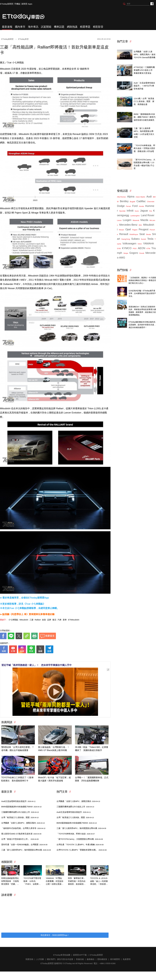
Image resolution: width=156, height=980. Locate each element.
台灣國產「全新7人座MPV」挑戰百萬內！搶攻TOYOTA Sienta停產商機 (145, 54)
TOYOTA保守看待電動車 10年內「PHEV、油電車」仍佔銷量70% (32, 881)
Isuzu (137, 211)
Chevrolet (151, 202)
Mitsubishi (24, 620)
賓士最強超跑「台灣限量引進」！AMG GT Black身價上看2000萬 (54, 749)
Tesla (150, 239)
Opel (128, 229)
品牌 (49, 620)
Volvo (140, 244)
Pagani (135, 230)
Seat (142, 234)
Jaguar (144, 211)
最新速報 (7, 27)
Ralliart (38, 620)
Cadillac (141, 201)
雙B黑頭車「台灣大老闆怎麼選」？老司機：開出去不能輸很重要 (18, 749)
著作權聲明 (115, 959)
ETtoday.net (70, 963)
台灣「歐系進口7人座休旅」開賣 (20, 817)
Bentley (124, 201)
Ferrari (128, 206)
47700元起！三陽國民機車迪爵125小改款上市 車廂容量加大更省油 (144, 70)
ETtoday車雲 (26, 17)
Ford (135, 206)
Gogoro (134, 253)
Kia (151, 211)
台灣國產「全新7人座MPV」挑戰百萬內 (23, 823)
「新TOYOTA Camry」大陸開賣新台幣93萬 (80, 839)
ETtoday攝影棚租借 (137, 319)
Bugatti (132, 202)
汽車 (60, 620)
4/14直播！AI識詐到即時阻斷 (141, 288)
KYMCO (127, 248)
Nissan (121, 230)
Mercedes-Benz (128, 225)
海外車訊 (33, 27)
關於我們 (51, 959)
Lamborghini (135, 216)
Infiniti (130, 211)
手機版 (17, 4)
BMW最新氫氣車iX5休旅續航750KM (21, 807)
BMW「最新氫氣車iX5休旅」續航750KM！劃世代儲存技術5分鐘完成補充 (145, 117)
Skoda (148, 234)
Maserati (136, 220)
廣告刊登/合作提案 (65, 959)
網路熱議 (72, 27)
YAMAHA (148, 243)
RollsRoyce (134, 234)
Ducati (142, 253)
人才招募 (40, 959)
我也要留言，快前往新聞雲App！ (55, 935)
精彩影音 (98, 27)
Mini (140, 225)
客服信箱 (80, 959)
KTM (148, 248)
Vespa (126, 253)
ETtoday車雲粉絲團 (152, 4)
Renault (124, 234)
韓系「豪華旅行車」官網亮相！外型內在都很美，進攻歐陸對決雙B (77, 881)
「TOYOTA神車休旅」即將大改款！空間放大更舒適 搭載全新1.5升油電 (144, 148)
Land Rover (148, 215)
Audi (149, 197)
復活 (54, 620)
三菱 (31, 620)
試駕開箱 (46, 27)
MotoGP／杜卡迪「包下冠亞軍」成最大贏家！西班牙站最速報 (54, 779)
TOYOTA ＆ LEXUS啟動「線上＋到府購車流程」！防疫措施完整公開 (99, 881)
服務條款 (91, 959)
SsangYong (126, 239)
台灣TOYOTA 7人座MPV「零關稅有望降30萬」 (82, 850)
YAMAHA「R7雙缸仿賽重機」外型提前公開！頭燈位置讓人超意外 (55, 881)
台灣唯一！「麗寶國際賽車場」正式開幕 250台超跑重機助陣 (92, 779)
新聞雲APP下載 (80, 955)
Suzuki (143, 239)
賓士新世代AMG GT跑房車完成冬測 (21, 834)
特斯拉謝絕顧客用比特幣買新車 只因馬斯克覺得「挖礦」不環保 (10, 881)
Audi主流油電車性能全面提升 (18, 801)
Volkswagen (129, 243)
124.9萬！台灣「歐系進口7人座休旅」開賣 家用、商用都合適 (144, 101)
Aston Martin (140, 197)
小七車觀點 (13, 620)
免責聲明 (127, 959)
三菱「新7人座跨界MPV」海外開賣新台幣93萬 (26, 850)
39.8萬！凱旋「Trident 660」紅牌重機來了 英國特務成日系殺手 (92, 749)
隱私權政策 (102, 959)
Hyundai (122, 211)
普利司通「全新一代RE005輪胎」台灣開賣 (24, 845)
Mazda (144, 220)
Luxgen (127, 220)
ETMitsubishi (74, 620)
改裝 (44, 620)
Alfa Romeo (121, 197)
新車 (65, 620)
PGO (135, 248)
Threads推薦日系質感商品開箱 (142, 275)
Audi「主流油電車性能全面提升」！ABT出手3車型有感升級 (144, 86)
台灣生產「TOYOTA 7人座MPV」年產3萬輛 (80, 845)
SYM (119, 248)
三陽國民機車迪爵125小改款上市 (20, 812)
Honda (141, 206)
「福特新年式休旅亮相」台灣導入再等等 (23, 828)
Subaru (135, 239)
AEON (142, 248)
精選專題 (85, 27)
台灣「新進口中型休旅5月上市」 (20, 839)
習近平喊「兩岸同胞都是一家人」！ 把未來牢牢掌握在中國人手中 (37, 665)
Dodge (121, 206)
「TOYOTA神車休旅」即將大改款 (76, 834)
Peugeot (144, 229)
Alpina (131, 197)
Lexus (119, 220)
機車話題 (59, 27)
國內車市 (20, 27)
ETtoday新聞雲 (7, 4)
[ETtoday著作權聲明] (47, 657)
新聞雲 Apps (27, 4)
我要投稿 (29, 959)
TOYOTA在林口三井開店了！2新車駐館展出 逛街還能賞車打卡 (17, 779)
